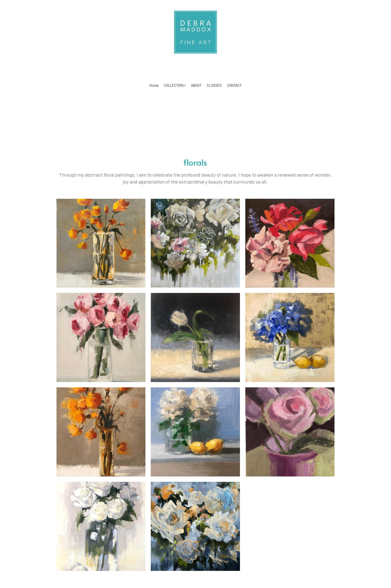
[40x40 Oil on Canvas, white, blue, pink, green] (195, 243)
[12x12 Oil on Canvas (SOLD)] (290, 243)
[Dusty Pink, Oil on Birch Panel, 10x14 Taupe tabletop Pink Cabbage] (290, 432)
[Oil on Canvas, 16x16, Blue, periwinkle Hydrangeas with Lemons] (290, 337)
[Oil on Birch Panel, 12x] (101, 243)
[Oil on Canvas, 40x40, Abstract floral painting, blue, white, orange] (195, 526)
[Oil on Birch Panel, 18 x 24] (101, 337)
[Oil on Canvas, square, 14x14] (195, 337)
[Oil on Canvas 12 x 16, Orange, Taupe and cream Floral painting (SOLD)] (101, 432)
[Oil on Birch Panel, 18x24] (101, 526)
